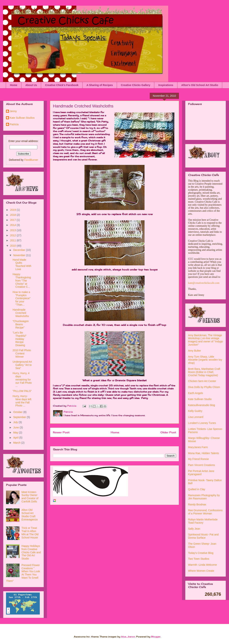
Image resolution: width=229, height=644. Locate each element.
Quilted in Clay (197, 489)
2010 (13, 246)
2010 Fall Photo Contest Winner (22, 353)
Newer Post (61, 432)
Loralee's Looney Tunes (202, 423)
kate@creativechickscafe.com (204, 283)
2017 (13, 220)
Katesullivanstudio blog (202, 405)
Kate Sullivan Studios (22, 118)
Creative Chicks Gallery (136, 85)
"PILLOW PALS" (22, 391)
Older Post (168, 432)
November (20, 255)
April (16, 438)
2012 (13, 235)
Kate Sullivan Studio (200, 399)
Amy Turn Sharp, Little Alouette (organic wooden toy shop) (205, 360)
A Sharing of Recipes (100, 85)
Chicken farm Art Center (202, 381)
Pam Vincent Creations (202, 465)
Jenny (13, 111)
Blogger (156, 637)
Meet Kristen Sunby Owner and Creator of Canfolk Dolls (30, 497)
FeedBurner (31, 160)
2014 (13, 225)
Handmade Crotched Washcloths (21, 313)
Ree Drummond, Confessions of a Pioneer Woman (205, 512)
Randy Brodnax (197, 504)
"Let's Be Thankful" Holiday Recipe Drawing (20, 339)
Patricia (14, 124)
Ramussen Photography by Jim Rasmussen (204, 497)
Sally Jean (194, 529)
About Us (31, 85)
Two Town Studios (199, 559)
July (16, 422)
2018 (13, 215)
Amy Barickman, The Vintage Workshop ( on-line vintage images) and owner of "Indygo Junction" (206, 340)
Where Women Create (201, 571)
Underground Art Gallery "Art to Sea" (22, 365)
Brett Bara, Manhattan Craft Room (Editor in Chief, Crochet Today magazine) (204, 372)
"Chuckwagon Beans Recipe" (21, 324)
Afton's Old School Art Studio (200, 85)
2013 (13, 230)
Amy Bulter (194, 351)
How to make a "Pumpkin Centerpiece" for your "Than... (21, 298)
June (16, 427)
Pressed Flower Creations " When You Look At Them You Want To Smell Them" (23, 573)
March (17, 443)
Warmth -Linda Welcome (202, 565)
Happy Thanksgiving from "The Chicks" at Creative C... (22, 280)
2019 (13, 210)
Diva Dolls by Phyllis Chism (204, 387)
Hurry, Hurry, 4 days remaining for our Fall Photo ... (22, 379)
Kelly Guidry (195, 411)
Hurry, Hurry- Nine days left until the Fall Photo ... (22, 401)
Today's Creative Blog (201, 553)
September (20, 417)
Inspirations (166, 85)
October (18, 412)
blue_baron (128, 637)
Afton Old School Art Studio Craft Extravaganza (30, 515)
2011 (13, 240)
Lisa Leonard (196, 417)
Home (14, 85)
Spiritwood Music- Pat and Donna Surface (203, 536)
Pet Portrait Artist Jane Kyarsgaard (201, 473)
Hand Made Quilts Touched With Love (22, 264)
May (16, 433)
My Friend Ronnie (198, 459)
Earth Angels (195, 393)
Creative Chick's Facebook (62, 85)
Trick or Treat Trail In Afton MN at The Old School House (30, 533)
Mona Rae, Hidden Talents (204, 453)
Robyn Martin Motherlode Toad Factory (203, 521)
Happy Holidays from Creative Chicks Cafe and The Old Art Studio (31, 552)
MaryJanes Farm (198, 447)
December (20, 250)
